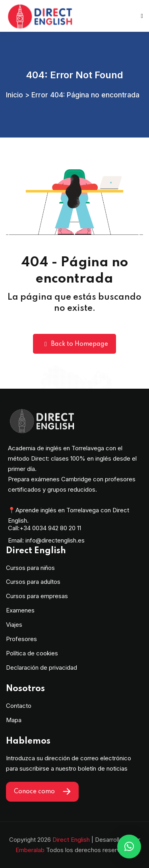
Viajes (14, 625)
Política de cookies (32, 653)
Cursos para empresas (37, 596)
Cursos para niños (30, 568)
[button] (129, 847)
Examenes (20, 610)
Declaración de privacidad (42, 667)
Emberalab (30, 850)
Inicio (15, 95)
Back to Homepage (74, 344)
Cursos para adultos (33, 582)
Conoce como (42, 791)
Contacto (19, 706)
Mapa (14, 720)
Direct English (71, 840)
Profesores (21, 639)
